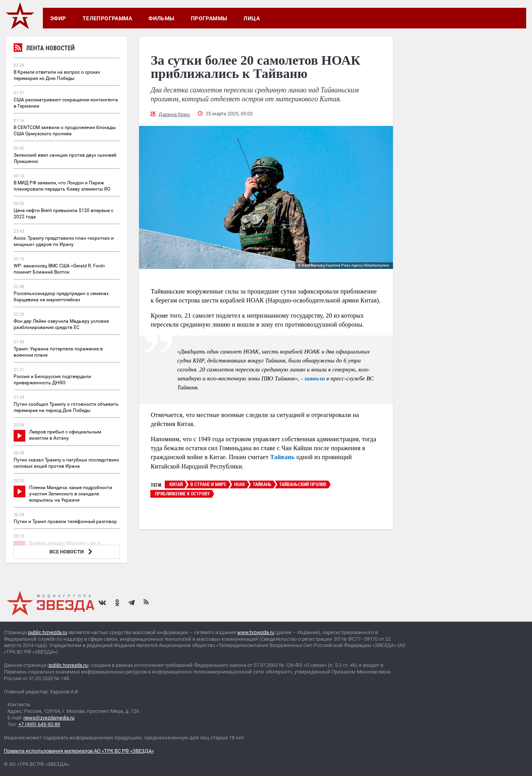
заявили (314, 378)
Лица (252, 18)
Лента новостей (44, 49)
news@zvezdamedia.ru (49, 718)
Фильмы (161, 18)
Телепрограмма (107, 18)
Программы (209, 18)
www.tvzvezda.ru (256, 632)
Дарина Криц (174, 114)
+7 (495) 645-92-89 (39, 724)
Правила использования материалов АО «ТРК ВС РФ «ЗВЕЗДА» (79, 751)
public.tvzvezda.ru (48, 632)
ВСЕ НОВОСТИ (72, 552)
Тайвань (283, 457)
